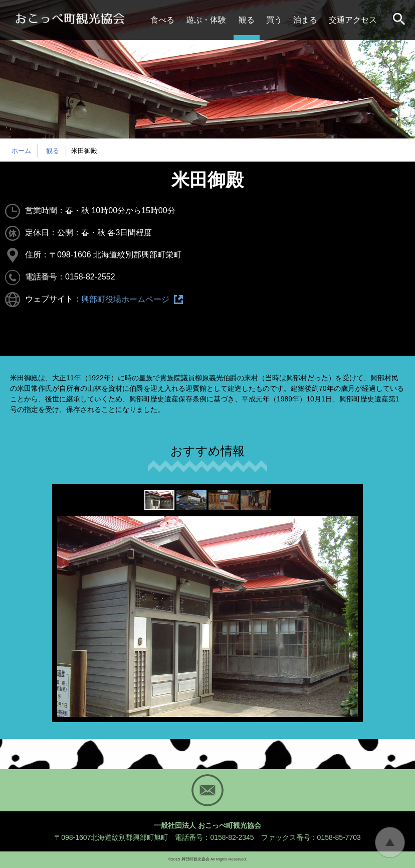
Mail (207, 790)
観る (247, 20)
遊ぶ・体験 (206, 20)
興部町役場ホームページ (125, 299)
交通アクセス (353, 20)
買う (274, 20)
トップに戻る (390, 842)
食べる (162, 20)
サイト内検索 (400, 20)
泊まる (305, 20)
